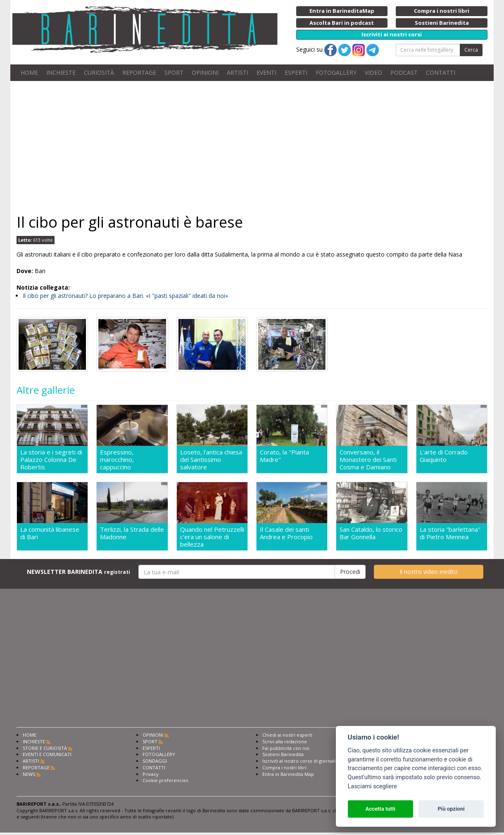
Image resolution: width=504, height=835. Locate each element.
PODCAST (404, 73)
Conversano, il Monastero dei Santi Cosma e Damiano (368, 459)
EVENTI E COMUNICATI (47, 754)
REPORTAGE (139, 73)
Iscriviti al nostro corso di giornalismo (304, 761)
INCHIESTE (61, 73)
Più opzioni (451, 809)
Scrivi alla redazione (285, 741)
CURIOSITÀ (99, 73)
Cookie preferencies (165, 780)
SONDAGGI (155, 761)
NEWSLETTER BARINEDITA (78, 572)
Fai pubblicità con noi (286, 748)
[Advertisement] (252, 147)
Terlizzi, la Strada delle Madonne (132, 533)
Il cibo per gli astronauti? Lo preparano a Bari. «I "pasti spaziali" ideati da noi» (125, 296)
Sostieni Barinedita (283, 754)
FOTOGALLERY (336, 73)
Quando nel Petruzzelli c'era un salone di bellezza (212, 537)
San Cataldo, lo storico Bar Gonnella (371, 533)
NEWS (29, 774)
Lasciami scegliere (372, 786)
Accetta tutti (380, 809)
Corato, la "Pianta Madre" (284, 456)
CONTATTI (441, 73)
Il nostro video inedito (429, 572)
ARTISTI (238, 73)
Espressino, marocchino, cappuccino (117, 459)
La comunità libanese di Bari (50, 533)
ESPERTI (296, 73)
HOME (29, 73)
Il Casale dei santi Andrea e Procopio (286, 533)
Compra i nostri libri (284, 767)
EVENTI (266, 73)
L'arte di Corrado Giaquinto (444, 456)
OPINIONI (205, 73)
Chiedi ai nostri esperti (287, 735)
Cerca (471, 50)
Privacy (151, 774)
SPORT (174, 73)
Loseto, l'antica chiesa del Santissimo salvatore (211, 459)
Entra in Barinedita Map (288, 774)
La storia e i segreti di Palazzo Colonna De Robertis (51, 459)
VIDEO (373, 73)
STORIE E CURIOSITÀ (45, 748)
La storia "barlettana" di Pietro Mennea (450, 533)
